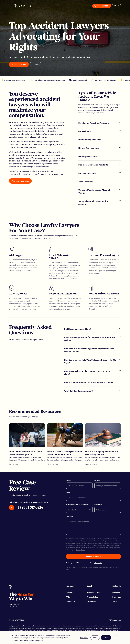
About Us (70, 592)
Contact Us (70, 601)
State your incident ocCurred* (77, 505)
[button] (10, 6)
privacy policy (98, 563)
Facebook (116, 592)
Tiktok (115, 601)
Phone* (97, 481)
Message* (69, 517)
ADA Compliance (115, 620)
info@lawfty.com (15, 607)
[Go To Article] (27, 444)
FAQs (68, 597)
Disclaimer (91, 601)
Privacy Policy (80, 550)
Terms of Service (94, 592)
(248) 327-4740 (14, 604)
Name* (68, 481)
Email (68, 493)
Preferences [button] (84, 638)
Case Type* (98, 505)
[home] (23, 6)
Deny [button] (95, 637)
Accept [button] (106, 637)
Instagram (117, 597)
